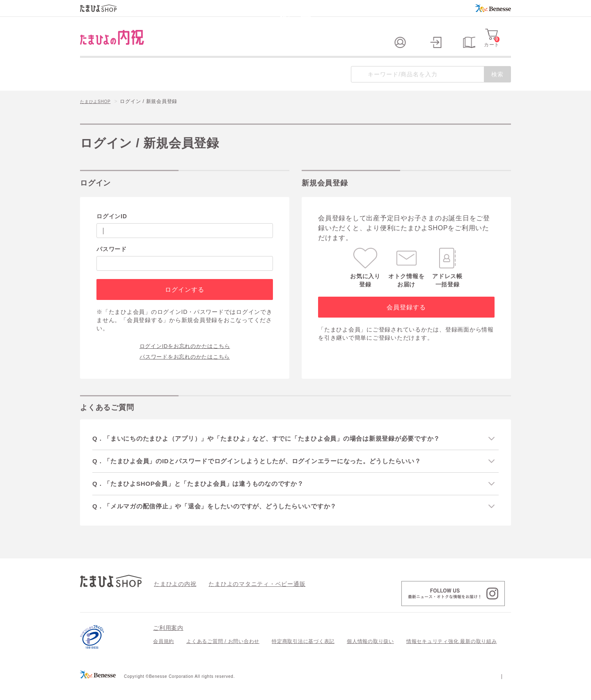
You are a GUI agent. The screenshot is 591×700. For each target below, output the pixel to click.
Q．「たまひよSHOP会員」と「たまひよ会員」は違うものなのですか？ (209, 498)
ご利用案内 (168, 643)
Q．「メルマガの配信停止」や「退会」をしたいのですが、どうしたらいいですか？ (226, 521)
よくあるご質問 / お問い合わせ (223, 657)
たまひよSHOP (98, 115)
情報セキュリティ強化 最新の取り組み (452, 657)
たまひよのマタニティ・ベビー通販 (245, 599)
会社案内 (501, 691)
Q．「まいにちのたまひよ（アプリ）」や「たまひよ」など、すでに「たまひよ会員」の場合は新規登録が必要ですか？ (281, 452)
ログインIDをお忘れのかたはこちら (185, 359)
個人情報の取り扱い (370, 657)
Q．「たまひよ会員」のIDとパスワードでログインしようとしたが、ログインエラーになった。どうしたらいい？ (271, 475)
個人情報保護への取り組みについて (432, 691)
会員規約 (164, 657)
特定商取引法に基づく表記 (303, 657)
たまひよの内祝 (172, 599)
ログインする (184, 303)
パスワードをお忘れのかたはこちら (185, 369)
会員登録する (406, 320)
